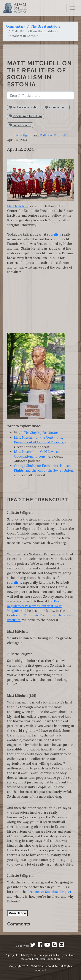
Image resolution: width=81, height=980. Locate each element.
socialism (54, 234)
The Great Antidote (45, 26)
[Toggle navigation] (72, 8)
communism (56, 107)
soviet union (20, 125)
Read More (17, 913)
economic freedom (26, 116)
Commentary (16, 26)
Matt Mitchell (17, 206)
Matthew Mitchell (53, 135)
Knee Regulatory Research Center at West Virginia (34, 606)
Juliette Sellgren (20, 135)
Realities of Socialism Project (49, 892)
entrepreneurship (24, 107)
